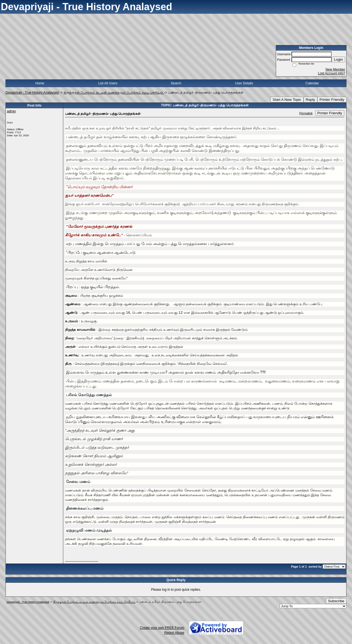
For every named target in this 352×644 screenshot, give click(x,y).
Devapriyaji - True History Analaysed (32, 93)
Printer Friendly (332, 100)
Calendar (312, 83)
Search (176, 83)
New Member (335, 70)
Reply (310, 100)
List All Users (108, 83)
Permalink (306, 113)
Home (40, 83)
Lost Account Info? (332, 73)
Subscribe (336, 601)
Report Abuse (174, 633)
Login (338, 59)
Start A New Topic (287, 100)
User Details (244, 83)
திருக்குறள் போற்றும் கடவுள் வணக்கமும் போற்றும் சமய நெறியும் (114, 93)
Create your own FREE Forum (162, 628)
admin (11, 111)
